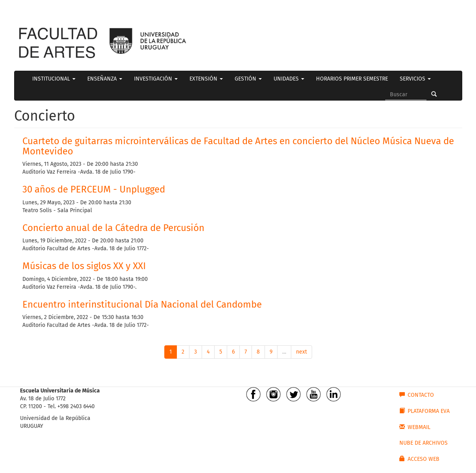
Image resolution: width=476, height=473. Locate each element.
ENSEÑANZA (105, 79)
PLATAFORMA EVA (425, 411)
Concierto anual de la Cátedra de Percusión (115, 228)
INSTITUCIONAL (54, 79)
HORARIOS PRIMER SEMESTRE (352, 79)
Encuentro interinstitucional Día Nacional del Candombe (142, 304)
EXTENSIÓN (206, 79)
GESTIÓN (248, 79)
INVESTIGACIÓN (156, 79)
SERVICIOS (415, 79)
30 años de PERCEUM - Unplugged (94, 189)
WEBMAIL (415, 427)
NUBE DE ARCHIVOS (424, 443)
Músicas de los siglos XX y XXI (84, 266)
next (301, 352)
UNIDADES (289, 79)
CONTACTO (417, 395)
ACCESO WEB (419, 459)
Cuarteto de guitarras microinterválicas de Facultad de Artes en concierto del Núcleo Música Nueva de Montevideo (238, 146)
